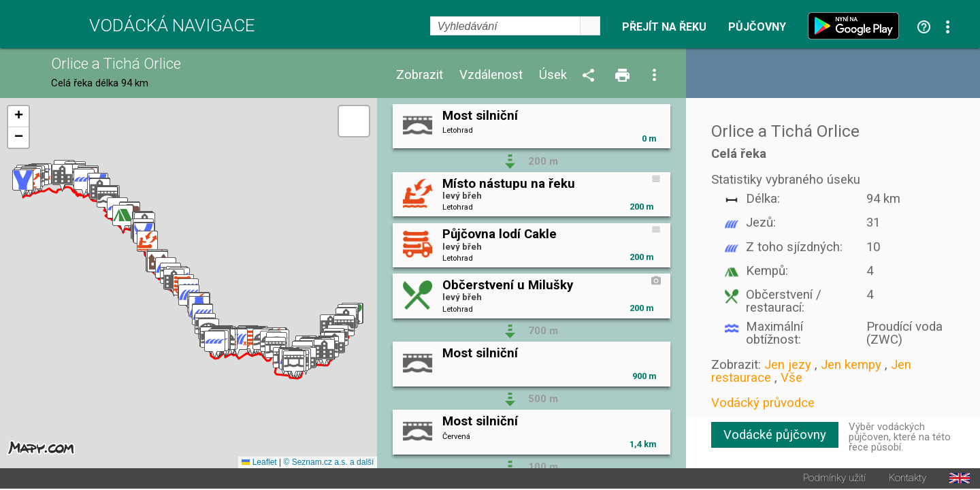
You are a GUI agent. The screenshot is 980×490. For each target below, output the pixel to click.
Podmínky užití (834, 479)
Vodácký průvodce (763, 403)
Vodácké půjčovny (775, 435)
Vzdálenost (491, 75)
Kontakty (908, 479)
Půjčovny (757, 27)
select (590, 26)
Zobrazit (420, 75)
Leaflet (259, 463)
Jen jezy (788, 365)
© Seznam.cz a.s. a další (328, 463)
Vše (791, 378)
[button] (324, 354)
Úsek (553, 75)
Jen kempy (851, 365)
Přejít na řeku (664, 27)
